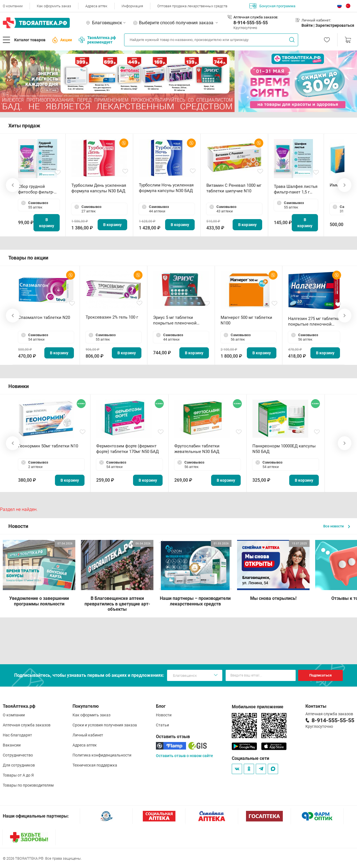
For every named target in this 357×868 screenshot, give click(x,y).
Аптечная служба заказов (27, 725)
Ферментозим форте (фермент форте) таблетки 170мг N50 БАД (127, 449)
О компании (13, 6)
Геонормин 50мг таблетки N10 (48, 446)
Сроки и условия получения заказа (105, 725)
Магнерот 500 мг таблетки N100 (246, 320)
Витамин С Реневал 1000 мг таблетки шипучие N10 (234, 188)
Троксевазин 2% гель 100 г (112, 317)
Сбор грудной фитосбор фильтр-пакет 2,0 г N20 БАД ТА (37, 189)
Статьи (162, 725)
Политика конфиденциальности (102, 755)
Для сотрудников (19, 765)
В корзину (47, 223)
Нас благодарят (17, 735)
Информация (132, 6)
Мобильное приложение (258, 707)
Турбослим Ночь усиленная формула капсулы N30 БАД (166, 188)
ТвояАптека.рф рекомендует (97, 40)
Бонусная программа (272, 6)
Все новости (337, 526)
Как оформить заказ (54, 6)
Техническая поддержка (95, 765)
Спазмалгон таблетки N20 (44, 317)
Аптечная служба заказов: (256, 17)
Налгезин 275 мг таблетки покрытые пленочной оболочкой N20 (314, 322)
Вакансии (12, 745)
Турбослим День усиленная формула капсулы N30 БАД (99, 188)
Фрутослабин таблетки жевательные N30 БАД (197, 449)
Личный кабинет (88, 735)
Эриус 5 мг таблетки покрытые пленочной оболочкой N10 (175, 320)
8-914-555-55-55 (251, 23)
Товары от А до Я (18, 775)
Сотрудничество (18, 755)
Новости (164, 715)
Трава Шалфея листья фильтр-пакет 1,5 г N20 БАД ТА (296, 189)
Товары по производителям (28, 785)
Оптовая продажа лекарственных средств (192, 6)
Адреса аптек (96, 6)
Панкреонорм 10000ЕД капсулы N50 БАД (284, 449)
